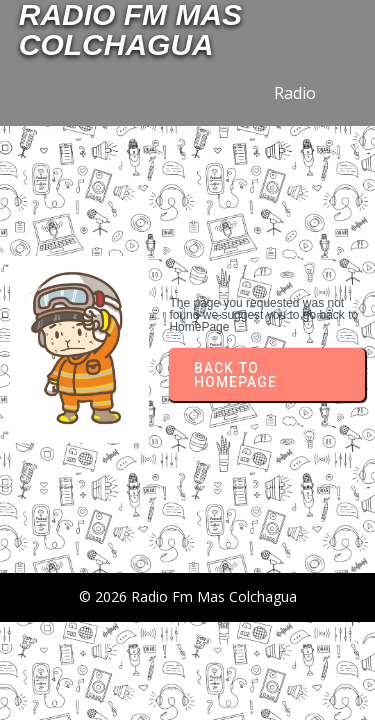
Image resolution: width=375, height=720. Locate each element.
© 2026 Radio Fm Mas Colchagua (188, 596)
